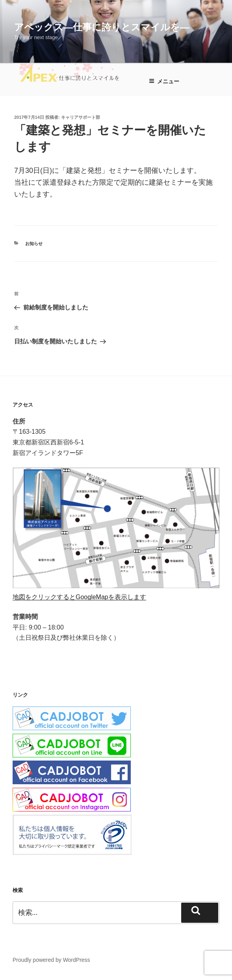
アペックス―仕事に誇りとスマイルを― (102, 27)
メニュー (164, 81)
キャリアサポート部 (81, 117)
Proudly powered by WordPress (51, 960)
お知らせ (34, 244)
